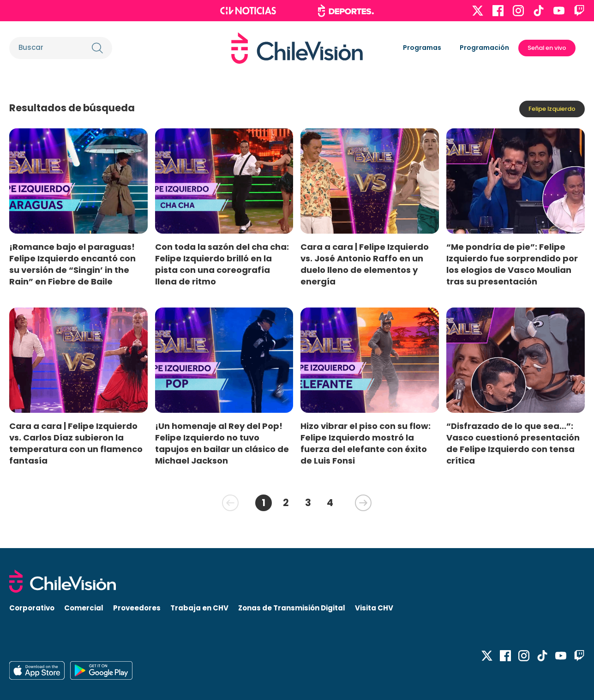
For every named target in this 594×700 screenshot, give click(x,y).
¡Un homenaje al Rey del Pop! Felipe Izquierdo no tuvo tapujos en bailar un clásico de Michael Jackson (222, 443)
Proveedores (137, 608)
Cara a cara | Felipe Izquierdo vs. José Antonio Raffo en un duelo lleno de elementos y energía (365, 264)
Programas (422, 48)
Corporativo (32, 608)
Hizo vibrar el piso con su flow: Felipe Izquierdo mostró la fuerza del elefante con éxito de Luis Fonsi (366, 443)
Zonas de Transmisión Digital (292, 608)
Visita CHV (374, 608)
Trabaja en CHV (199, 608)
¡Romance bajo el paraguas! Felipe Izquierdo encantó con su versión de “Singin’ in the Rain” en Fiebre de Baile (72, 264)
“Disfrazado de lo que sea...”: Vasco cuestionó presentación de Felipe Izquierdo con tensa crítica (513, 443)
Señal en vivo (547, 48)
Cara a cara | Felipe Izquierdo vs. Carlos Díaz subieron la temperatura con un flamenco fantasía (76, 443)
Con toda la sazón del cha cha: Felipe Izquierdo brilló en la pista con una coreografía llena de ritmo (222, 264)
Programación (484, 48)
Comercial (84, 608)
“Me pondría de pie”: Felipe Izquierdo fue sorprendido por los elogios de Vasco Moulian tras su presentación (512, 264)
